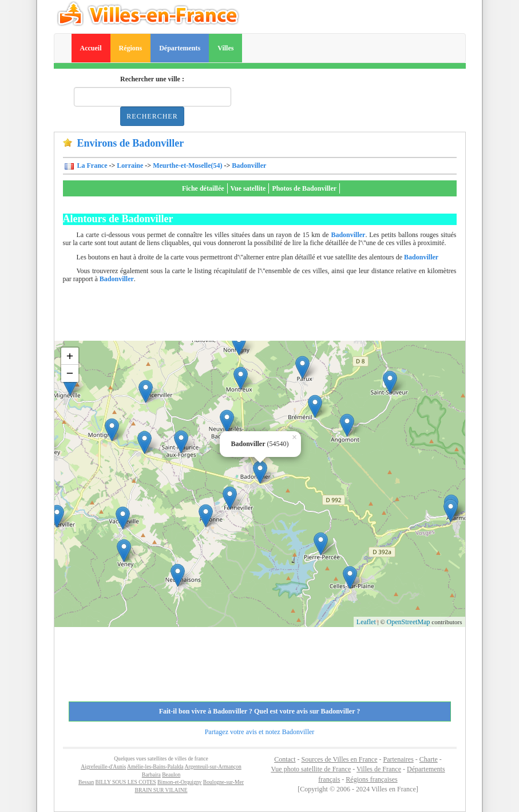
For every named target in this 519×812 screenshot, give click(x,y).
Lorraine (130, 165)
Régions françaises (371, 779)
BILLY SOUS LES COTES (126, 782)
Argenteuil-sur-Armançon (213, 766)
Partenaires (399, 759)
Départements (180, 48)
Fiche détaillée (203, 188)
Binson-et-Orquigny (179, 782)
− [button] (70, 373)
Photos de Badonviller (304, 188)
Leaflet (366, 622)
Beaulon (171, 774)
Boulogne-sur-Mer (223, 782)
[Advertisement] (271, 315)
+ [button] (70, 356)
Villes (225, 48)
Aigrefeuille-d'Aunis (103, 766)
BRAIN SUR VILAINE (161, 790)
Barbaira (151, 774)
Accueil (91, 48)
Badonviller (249, 165)
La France (92, 165)
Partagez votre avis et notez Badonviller (260, 732)
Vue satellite (248, 188)
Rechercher (152, 116)
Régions (131, 48)
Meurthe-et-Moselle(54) (187, 165)
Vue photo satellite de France (311, 769)
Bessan (86, 782)
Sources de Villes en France (339, 759)
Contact (285, 759)
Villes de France (379, 769)
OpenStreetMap (409, 622)
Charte (429, 759)
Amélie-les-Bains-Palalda (155, 766)
